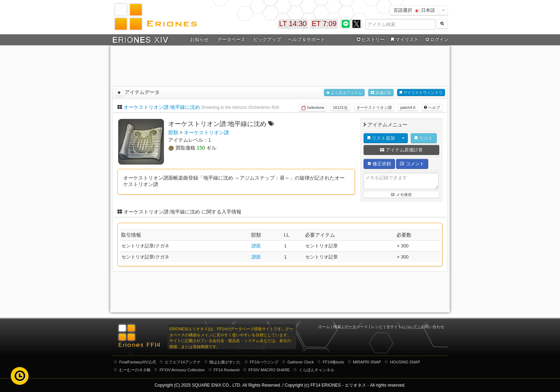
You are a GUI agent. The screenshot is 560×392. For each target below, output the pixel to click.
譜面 (256, 246)
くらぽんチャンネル (317, 370)
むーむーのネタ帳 (135, 370)
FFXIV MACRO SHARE (269, 370)
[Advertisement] (280, 65)
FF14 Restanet (227, 370)
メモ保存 (401, 195)
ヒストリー (370, 40)
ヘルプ (432, 107)
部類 (173, 132)
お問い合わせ (432, 327)
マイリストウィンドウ (421, 93)
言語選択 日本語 (414, 10)
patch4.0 (408, 107)
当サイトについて (402, 327)
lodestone (313, 108)
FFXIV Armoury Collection (182, 370)
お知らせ (199, 39)
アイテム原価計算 (401, 150)
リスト (424, 138)
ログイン (436, 40)
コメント (412, 164)
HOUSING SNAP (405, 362)
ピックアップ (267, 39)
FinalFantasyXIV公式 (138, 362)
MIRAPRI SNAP (367, 362)
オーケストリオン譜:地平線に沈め (162, 107)
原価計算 (381, 93)
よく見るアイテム (344, 93)
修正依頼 (379, 164)
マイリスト (404, 40)
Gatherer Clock (301, 362)
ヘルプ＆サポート (306, 39)
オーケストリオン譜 (374, 107)
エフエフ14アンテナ (182, 362)
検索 (337, 327)
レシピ (377, 327)
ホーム (324, 327)
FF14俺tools (334, 362)
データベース (231, 39)
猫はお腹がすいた (225, 362)
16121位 (340, 107)
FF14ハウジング (264, 362)
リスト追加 (381, 138)
